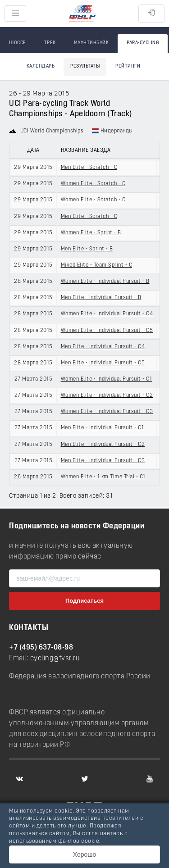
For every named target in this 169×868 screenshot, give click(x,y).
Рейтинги (128, 66)
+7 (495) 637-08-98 (41, 648)
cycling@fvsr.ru (55, 659)
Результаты (85, 66)
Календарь (41, 66)
